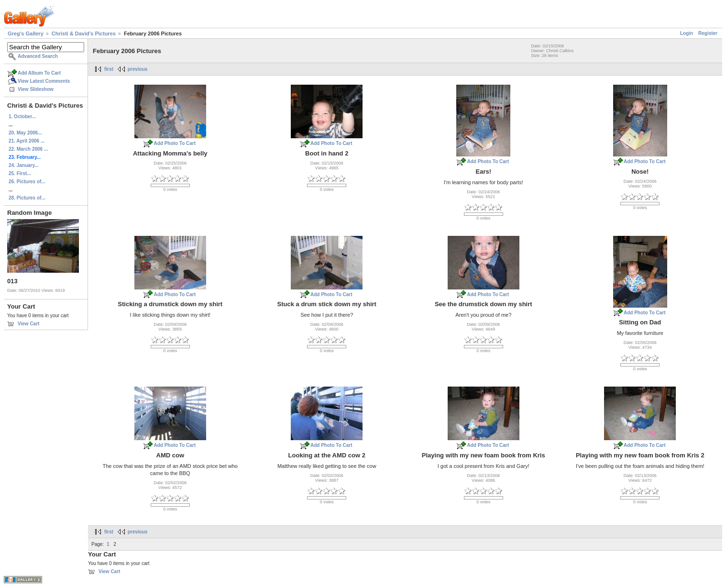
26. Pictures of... (27, 182)
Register (708, 33)
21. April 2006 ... (27, 141)
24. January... (24, 165)
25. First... (20, 173)
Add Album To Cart (39, 73)
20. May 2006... (25, 133)
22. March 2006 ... (28, 149)
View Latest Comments (44, 81)
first (109, 69)
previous (138, 69)
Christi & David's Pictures (84, 33)
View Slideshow (36, 89)
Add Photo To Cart (175, 143)
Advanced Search (38, 56)
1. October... (22, 116)
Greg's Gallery (26, 33)
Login (687, 33)
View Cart (28, 324)
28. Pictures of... (27, 198)
